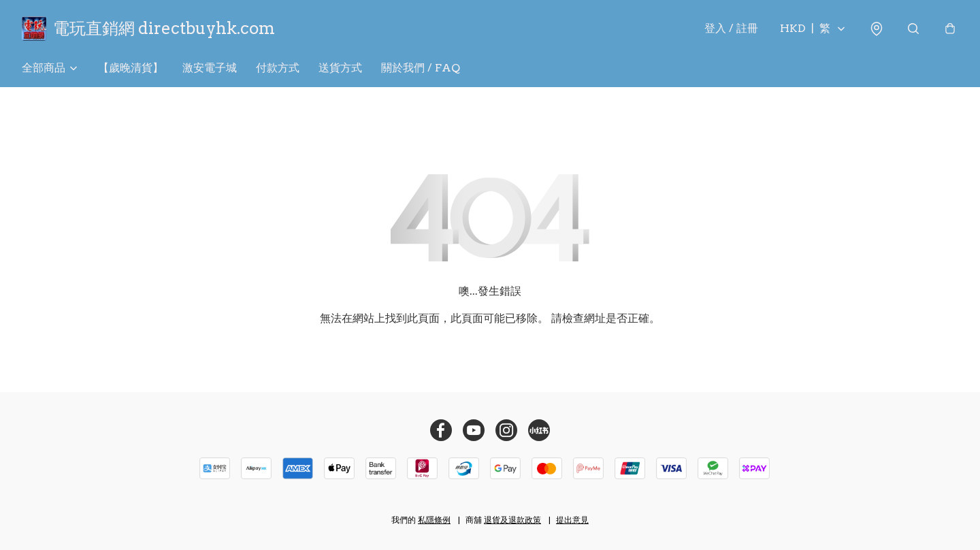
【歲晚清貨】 (131, 68)
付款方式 (278, 68)
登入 (731, 28)
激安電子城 (210, 68)
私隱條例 (434, 520)
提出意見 (572, 520)
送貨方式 (340, 68)
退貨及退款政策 (512, 520)
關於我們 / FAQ (421, 68)
